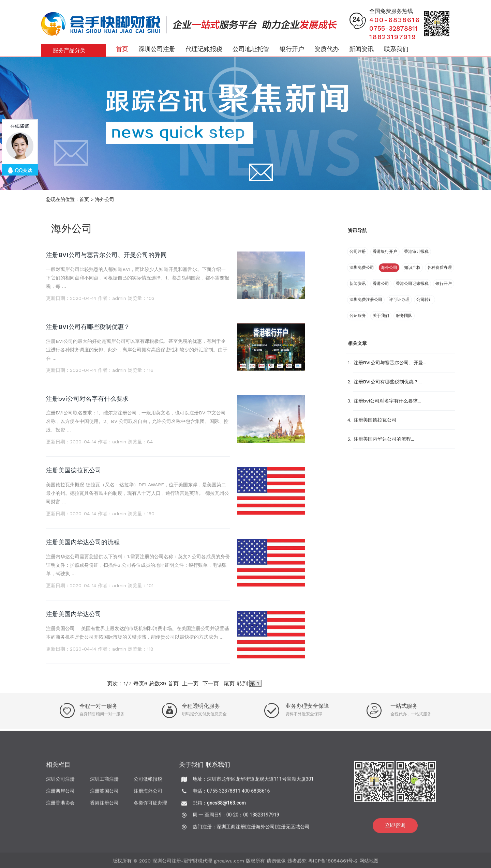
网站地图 (369, 864)
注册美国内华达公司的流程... (384, 439)
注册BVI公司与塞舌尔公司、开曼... (390, 363)
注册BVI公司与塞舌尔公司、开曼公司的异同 (106, 255)
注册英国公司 (104, 794)
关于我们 (381, 316)
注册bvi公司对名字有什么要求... (387, 401)
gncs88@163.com (226, 806)
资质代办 (327, 49)
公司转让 (425, 300)
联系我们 (396, 49)
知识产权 (412, 268)
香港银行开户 (385, 252)
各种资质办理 (440, 268)
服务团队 (404, 316)
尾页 (229, 683)
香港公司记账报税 (412, 284)
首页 (122, 49)
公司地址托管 (251, 49)
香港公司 (381, 284)
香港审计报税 (416, 252)
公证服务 (358, 316)
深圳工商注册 (104, 782)
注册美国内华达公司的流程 (83, 542)
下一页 (211, 683)
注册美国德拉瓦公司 (74, 470)
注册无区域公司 (293, 829)
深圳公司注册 (157, 49)
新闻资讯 (361, 49)
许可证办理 (399, 300)
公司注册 (358, 252)
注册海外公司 (148, 794)
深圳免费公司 (362, 268)
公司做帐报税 (148, 782)
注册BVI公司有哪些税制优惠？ (88, 327)
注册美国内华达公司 (74, 614)
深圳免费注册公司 (366, 300)
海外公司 (105, 199)
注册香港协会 (60, 806)
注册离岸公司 (60, 794)
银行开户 (292, 49)
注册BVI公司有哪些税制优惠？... (388, 382)
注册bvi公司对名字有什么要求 (87, 399)
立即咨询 (395, 828)
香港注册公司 (104, 806)
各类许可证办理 (150, 806)
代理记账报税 (204, 49)
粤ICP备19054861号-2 (333, 864)
